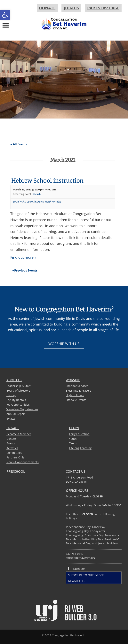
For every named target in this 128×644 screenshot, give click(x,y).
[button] (5, 15)
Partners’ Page (103, 8)
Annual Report (16, 414)
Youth (73, 439)
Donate (47, 8)
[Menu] (6, 25)
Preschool (16, 471)
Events (11, 443)
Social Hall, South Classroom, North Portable (37, 202)
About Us (14, 380)
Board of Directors (18, 391)
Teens (73, 443)
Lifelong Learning (80, 448)
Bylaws (11, 419)
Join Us (71, 8)
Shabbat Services (77, 386)
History (11, 395)
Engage (13, 428)
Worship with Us (64, 344)
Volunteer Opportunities (22, 409)
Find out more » (23, 257)
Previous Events (25, 270)
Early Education (79, 434)
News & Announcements (23, 462)
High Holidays (75, 395)
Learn (74, 428)
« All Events (19, 144)
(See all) (36, 194)
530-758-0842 (75, 554)
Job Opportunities (18, 405)
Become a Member (19, 434)
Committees (14, 453)
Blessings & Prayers (79, 391)
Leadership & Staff (18, 386)
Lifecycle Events (76, 400)
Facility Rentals (16, 400)
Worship (73, 380)
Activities (12, 448)
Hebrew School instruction (47, 181)
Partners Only (15, 457)
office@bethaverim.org (81, 558)
